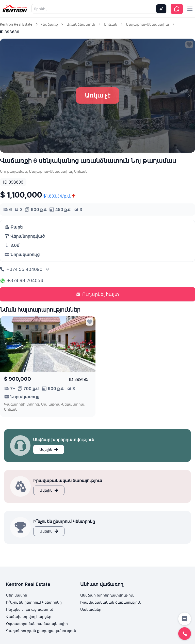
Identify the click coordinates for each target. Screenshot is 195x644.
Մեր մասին (17, 595)
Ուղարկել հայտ (98, 294)
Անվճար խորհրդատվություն (107, 595)
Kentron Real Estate (16, 24)
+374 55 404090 (21, 269)
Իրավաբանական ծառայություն (111, 602)
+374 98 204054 (22, 280)
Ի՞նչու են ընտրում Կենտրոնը (34, 602)
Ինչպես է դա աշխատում (30, 609)
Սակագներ (91, 609)
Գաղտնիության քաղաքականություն (41, 631)
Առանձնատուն (81, 24)
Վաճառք (50, 24)
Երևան (111, 24)
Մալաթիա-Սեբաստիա (148, 24)
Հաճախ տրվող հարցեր (29, 616)
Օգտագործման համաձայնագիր (37, 624)
